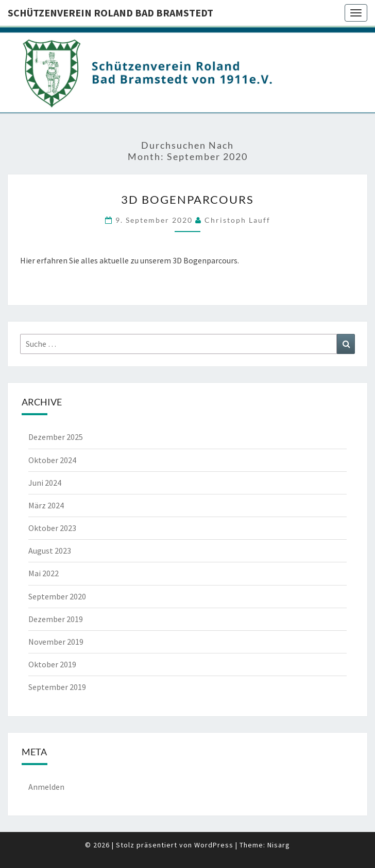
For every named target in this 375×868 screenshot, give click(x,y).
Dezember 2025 (56, 437)
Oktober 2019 (52, 664)
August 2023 (50, 551)
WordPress (214, 845)
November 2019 (56, 642)
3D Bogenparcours (187, 199)
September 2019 (57, 687)
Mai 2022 (44, 573)
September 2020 (57, 596)
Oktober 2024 (52, 460)
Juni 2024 (45, 483)
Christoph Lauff (237, 220)
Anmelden (46, 787)
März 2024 (46, 505)
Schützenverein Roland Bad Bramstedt (110, 13)
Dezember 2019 (56, 619)
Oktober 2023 (52, 528)
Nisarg (279, 845)
